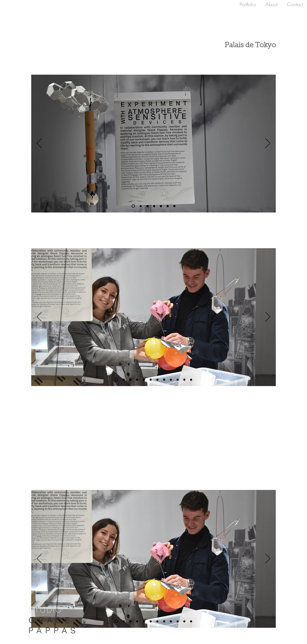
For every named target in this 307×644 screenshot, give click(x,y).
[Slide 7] (133, 206)
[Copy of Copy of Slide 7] (191, 380)
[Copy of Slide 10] (161, 206)
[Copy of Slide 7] (141, 206)
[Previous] (39, 144)
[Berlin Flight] (174, 206)
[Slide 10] (154, 206)
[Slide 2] (168, 206)
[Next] (268, 144)
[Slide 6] (116, 380)
